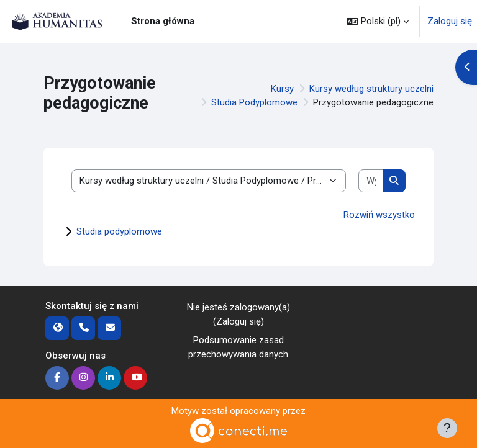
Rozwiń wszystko (379, 215)
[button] (378, 21)
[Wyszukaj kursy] (371, 181)
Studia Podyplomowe (254, 102)
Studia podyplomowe (119, 231)
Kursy (282, 89)
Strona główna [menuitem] (163, 21)
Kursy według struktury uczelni (371, 89)
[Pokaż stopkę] (447, 428)
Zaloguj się (450, 21)
